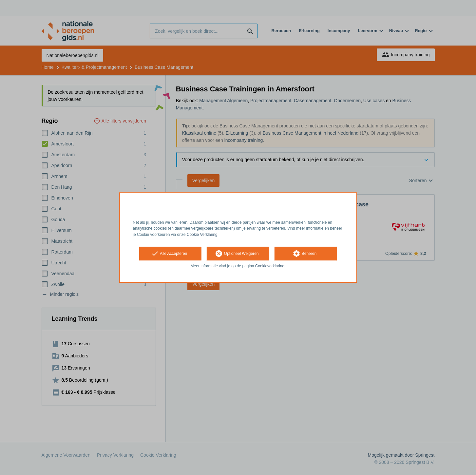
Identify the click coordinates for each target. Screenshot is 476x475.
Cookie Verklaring (202, 235)
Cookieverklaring (270, 266)
